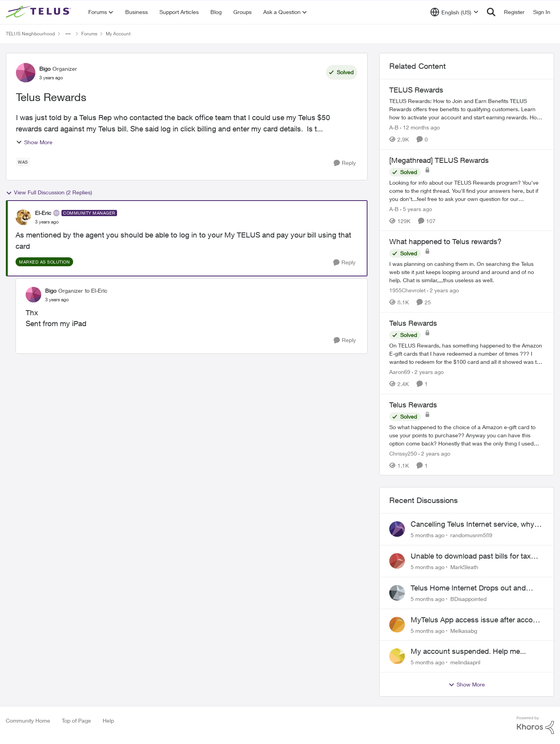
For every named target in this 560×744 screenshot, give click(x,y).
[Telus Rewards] (467, 354)
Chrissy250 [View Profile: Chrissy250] (403, 453)
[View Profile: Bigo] (26, 73)
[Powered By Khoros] (535, 725)
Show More (34, 142)
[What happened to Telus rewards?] (467, 272)
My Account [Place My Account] (118, 34)
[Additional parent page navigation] (68, 34)
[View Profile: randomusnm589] (397, 529)
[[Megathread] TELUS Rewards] (467, 190)
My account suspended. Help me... (468, 651)
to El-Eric (96, 291)
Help (108, 720)
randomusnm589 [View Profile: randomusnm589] (471, 535)
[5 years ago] (416, 209)
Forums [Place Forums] (89, 34)
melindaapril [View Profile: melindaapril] (465, 662)
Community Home (28, 720)
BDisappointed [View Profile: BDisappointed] (468, 599)
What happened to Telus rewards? (445, 241)
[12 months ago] (420, 127)
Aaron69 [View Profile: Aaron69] (400, 372)
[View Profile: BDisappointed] (397, 593)
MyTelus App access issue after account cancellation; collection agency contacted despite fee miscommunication (477, 620)
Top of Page (76, 720)
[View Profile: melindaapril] (397, 656)
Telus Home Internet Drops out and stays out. (468, 588)
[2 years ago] (443, 290)
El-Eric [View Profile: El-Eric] (43, 213)
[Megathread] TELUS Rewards (439, 160)
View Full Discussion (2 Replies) (49, 192)
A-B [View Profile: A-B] (394, 127)
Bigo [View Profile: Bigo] (45, 69)
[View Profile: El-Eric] (23, 217)
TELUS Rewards (416, 90)
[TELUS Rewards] (467, 109)
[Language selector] (454, 12)
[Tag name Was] (23, 162)
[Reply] (345, 163)
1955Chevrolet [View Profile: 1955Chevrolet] (407, 290)
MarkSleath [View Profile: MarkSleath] (464, 567)
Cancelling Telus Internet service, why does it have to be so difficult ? (472, 524)
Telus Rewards (413, 323)
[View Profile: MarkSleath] (397, 561)
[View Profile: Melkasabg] (397, 625)
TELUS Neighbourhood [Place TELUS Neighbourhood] (30, 34)
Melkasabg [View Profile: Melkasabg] (464, 630)
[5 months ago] (428, 535)
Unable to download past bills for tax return (471, 556)
